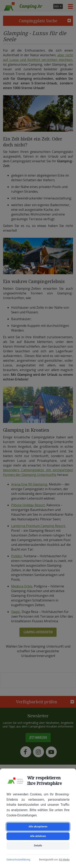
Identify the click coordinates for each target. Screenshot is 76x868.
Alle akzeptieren (38, 827)
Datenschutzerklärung (18, 860)
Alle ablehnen (38, 836)
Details (38, 845)
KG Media (64, 860)
